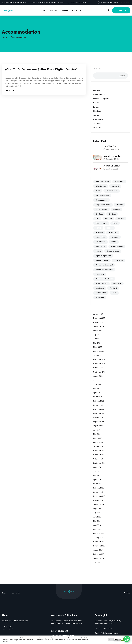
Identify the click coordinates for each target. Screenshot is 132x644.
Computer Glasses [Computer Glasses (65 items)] (102, 195)
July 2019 (97, 471)
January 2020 (98, 447)
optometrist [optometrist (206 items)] (119, 260)
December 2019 (99, 451)
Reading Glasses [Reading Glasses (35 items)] (102, 284)
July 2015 (97, 562)
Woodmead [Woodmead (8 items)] (100, 297)
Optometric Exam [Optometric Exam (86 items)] (102, 260)
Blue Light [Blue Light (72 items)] (115, 186)
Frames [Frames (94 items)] (98, 228)
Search (97, 68)
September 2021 (99, 372)
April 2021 (97, 393)
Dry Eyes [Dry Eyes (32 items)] (116, 209)
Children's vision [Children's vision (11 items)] (112, 191)
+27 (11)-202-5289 (80, 3)
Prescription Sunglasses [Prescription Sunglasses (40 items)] (104, 279)
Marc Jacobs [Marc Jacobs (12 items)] (100, 246)
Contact (127, 593)
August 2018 (98, 509)
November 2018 (99, 496)
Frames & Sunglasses (101, 99)
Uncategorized (99, 119)
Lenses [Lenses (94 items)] (114, 242)
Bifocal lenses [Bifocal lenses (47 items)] (101, 186)
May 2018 (97, 521)
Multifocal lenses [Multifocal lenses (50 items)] (117, 246)
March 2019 (98, 484)
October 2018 (98, 500)
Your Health (98, 124)
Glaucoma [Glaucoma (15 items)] (99, 233)
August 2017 (98, 550)
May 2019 (97, 475)
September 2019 (99, 463)
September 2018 (99, 504)
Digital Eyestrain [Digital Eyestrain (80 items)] (102, 209)
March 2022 (98, 347)
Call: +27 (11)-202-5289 (59, 631)
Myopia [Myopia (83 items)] (98, 251)
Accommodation (18, 37)
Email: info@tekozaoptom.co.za (106, 633)
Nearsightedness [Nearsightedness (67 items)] (113, 251)
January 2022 (98, 355)
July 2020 (97, 430)
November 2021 (99, 364)
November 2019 (99, 455)
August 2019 (98, 467)
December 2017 (99, 542)
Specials (96, 115)
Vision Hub (53, 10)
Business (97, 90)
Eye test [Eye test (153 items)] (121, 219)
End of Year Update (113, 156)
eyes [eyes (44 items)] (97, 219)
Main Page (97, 111)
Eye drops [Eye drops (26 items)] (99, 214)
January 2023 (98, 314)
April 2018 (97, 525)
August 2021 (98, 376)
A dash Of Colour (112, 166)
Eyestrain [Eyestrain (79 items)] (108, 219)
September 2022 (99, 326)
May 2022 (97, 343)
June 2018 (97, 517)
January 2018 (98, 538)
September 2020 (99, 422)
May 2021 (97, 389)
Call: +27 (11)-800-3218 (103, 628)
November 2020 (99, 413)
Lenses (96, 107)
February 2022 (99, 351)
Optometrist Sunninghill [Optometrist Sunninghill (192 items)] (104, 265)
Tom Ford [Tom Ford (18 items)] (113, 288)
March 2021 (98, 397)
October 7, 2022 (112, 169)
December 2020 (99, 409)
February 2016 (99, 554)
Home (43, 10)
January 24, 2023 (112, 149)
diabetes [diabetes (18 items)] (120, 205)
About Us (66, 10)
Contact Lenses (99, 95)
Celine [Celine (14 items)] (98, 191)
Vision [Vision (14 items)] (114, 293)
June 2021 (97, 384)
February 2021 (99, 401)
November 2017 (99, 546)
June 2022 (97, 339)
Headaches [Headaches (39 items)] (113, 233)
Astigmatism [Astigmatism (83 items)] (119, 182)
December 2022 (99, 318)
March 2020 (98, 438)
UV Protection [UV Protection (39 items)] (101, 293)
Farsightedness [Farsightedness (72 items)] (101, 223)
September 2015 (99, 558)
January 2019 (98, 492)
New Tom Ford (110, 146)
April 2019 (97, 480)
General (96, 103)
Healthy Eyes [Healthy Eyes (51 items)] (100, 237)
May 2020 (97, 434)
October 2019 (98, 459)
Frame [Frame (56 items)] (115, 223)
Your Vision (97, 128)
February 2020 (99, 442)
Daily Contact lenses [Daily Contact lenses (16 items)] (103, 205)
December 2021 (99, 360)
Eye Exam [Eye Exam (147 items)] (112, 214)
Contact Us (77, 10)
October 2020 (98, 418)
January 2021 (98, 405)
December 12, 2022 (113, 159)
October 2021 (98, 368)
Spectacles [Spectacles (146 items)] (117, 284)
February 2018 (99, 533)
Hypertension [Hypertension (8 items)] (101, 242)
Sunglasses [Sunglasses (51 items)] (100, 288)
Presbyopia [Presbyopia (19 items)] (100, 274)
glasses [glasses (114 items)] (110, 228)
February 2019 (99, 488)
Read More (9, 90)
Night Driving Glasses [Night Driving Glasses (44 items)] (103, 256)
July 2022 (97, 335)
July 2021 (97, 380)
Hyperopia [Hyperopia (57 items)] (115, 237)
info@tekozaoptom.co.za (18, 3)
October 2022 (98, 322)
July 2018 (97, 513)
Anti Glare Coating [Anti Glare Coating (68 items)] (102, 182)
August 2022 (98, 331)
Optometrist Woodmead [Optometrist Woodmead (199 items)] (104, 270)
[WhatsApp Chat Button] (127, 639)
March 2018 (98, 529)
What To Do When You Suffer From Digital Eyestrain (42, 69)
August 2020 (98, 426)
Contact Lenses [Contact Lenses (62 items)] (101, 200)
